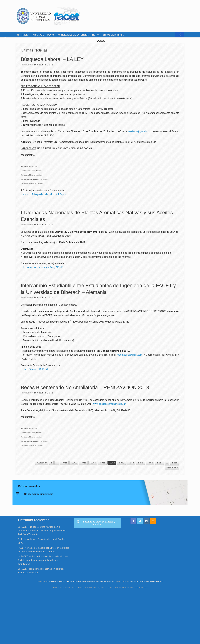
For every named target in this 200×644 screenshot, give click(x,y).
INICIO (23, 35)
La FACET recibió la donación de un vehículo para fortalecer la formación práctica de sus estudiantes (43, 607)
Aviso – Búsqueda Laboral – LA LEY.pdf (45, 241)
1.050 (150, 510)
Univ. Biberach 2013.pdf (36, 416)
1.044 (93, 510)
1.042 (74, 510)
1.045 (102, 510)
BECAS (51, 35)
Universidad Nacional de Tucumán (100, 628)
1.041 (64, 510)
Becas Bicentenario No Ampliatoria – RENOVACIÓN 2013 (85, 434)
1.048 (131, 510)
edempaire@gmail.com (130, 402)
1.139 (175, 510)
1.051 (160, 510)
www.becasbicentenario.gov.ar (109, 451)
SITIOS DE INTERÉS (113, 35)
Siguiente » (172, 514)
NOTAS (96, 35)
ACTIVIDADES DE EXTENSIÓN (73, 35)
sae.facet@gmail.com (139, 178)
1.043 (83, 510)
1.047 (121, 510)
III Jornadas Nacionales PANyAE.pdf (43, 314)
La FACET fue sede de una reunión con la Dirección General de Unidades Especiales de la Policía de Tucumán (42, 578)
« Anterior (42, 510)
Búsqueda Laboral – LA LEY (52, 106)
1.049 (140, 510)
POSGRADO (38, 35)
